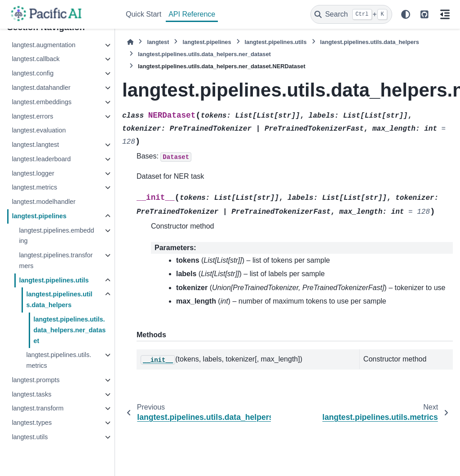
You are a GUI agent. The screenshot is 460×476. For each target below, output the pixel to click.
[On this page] (445, 14)
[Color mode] (406, 14)
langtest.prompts (35, 380)
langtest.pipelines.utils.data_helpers (59, 300)
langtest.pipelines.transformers (56, 260)
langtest (158, 42)
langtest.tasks (31, 394)
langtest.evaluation (39, 130)
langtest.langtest (35, 145)
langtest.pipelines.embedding (56, 236)
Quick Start (144, 14)
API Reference (192, 14)
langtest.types (32, 423)
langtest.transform (38, 408)
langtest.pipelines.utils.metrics (59, 360)
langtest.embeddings (42, 102)
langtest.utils (30, 437)
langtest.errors (32, 116)
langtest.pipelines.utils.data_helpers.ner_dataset (69, 330)
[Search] (351, 14)
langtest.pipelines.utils (54, 280)
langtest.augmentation (44, 45)
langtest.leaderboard (41, 159)
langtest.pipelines (39, 216)
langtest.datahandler (41, 88)
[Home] (130, 42)
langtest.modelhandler (44, 202)
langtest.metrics (34, 187)
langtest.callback (35, 59)
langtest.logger (33, 173)
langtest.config (33, 73)
